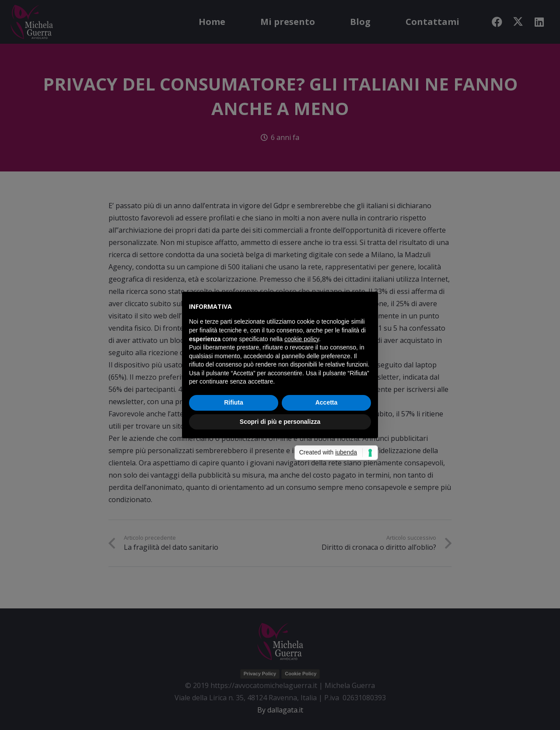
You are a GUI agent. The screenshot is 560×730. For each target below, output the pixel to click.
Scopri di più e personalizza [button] (280, 422)
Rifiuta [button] (234, 402)
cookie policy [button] (302, 339)
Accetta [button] (327, 402)
